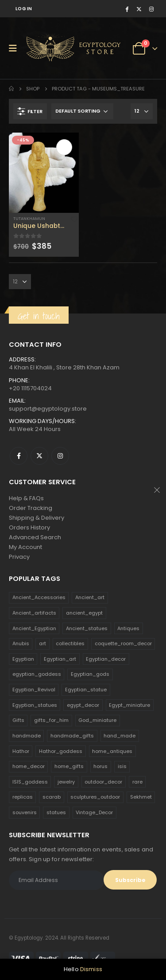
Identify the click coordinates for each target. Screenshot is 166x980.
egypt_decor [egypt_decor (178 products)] (83, 705)
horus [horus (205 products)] (100, 766)
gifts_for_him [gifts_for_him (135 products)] (51, 720)
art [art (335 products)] (42, 643)
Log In (24, 9)
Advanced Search (35, 537)
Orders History (29, 527)
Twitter (39, 456)
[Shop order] (82, 111)
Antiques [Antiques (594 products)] (128, 628)
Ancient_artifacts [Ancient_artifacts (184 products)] (34, 613)
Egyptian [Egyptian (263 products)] (23, 659)
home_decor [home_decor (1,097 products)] (29, 766)
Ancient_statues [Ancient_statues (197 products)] (87, 628)
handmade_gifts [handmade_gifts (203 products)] (72, 736)
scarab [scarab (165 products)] (52, 797)
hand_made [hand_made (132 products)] (120, 736)
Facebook (19, 456)
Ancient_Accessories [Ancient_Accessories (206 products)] (39, 597)
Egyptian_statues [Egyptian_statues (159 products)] (35, 705)
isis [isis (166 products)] (122, 766)
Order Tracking (31, 508)
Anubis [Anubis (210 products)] (21, 643)
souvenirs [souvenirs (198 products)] (25, 812)
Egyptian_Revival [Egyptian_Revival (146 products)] (34, 690)
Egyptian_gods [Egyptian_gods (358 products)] (90, 674)
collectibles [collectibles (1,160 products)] (70, 643)
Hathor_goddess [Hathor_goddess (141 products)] (61, 751)
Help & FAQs (26, 498)
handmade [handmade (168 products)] (27, 736)
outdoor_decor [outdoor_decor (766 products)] (103, 782)
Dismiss (91, 969)
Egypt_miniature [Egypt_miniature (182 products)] (129, 705)
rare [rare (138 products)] (137, 782)
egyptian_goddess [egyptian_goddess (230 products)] (37, 674)
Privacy (19, 557)
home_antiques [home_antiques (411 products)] (112, 751)
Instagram (60, 456)
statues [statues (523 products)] (56, 812)
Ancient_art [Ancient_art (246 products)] (90, 597)
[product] (44, 173)
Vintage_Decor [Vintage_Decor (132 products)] (94, 812)
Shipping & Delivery (37, 518)
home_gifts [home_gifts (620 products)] (69, 766)
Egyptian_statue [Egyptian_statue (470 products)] (86, 690)
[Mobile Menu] (16, 48)
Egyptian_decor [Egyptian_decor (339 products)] (106, 659)
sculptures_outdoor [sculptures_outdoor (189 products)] (95, 797)
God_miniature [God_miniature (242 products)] (97, 720)
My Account (25, 547)
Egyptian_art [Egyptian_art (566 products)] (60, 659)
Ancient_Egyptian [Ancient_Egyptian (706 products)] (34, 628)
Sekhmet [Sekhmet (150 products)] (141, 797)
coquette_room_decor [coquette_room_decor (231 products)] (123, 643)
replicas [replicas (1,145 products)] (23, 797)
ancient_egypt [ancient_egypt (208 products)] (84, 613)
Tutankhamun (29, 218)
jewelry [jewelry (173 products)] (66, 782)
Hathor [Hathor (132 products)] (21, 751)
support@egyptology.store (48, 409)
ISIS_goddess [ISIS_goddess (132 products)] (30, 782)
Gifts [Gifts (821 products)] (18, 720)
